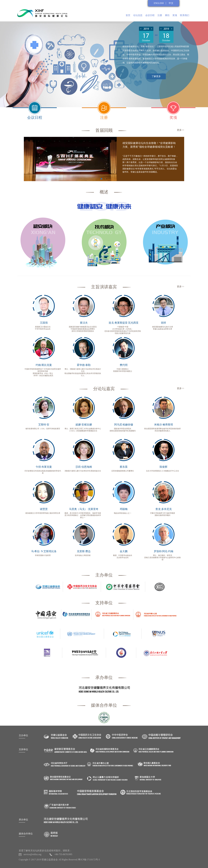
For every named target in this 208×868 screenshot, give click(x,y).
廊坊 (167, 15)
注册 (160, 15)
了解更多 (156, 76)
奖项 (175, 15)
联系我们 (185, 15)
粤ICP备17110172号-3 (89, 860)
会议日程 (150, 15)
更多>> (181, 130)
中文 (171, 3)
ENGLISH (159, 3)
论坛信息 (138, 15)
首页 (128, 15)
